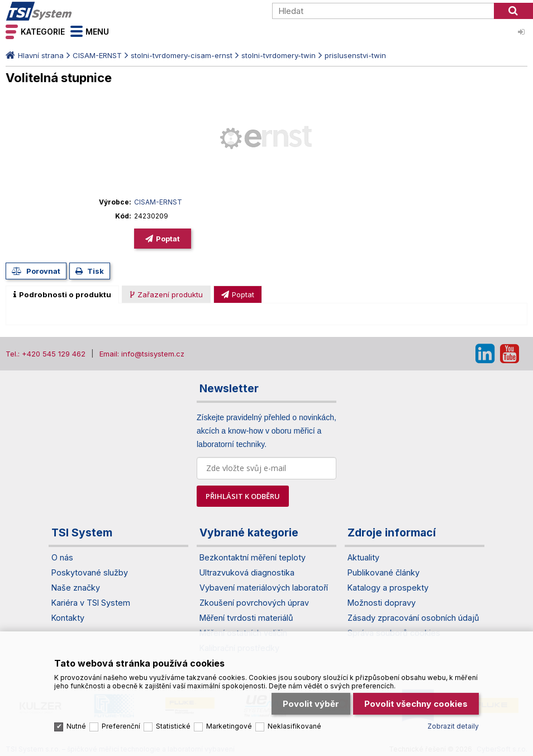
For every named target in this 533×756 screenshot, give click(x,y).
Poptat (168, 239)
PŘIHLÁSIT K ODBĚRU (243, 496)
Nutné (76, 726)
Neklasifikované (294, 726)
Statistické (173, 726)
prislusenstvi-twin (355, 55)
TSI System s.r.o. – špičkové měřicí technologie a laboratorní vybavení (70, 11)
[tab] (62, 294)
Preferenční (121, 726)
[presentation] (62, 294)
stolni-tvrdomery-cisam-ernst (182, 55)
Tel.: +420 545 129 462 (46, 354)
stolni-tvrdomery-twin (279, 55)
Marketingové (229, 726)
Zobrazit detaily (453, 726)
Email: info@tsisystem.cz (142, 354)
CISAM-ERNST (97, 55)
